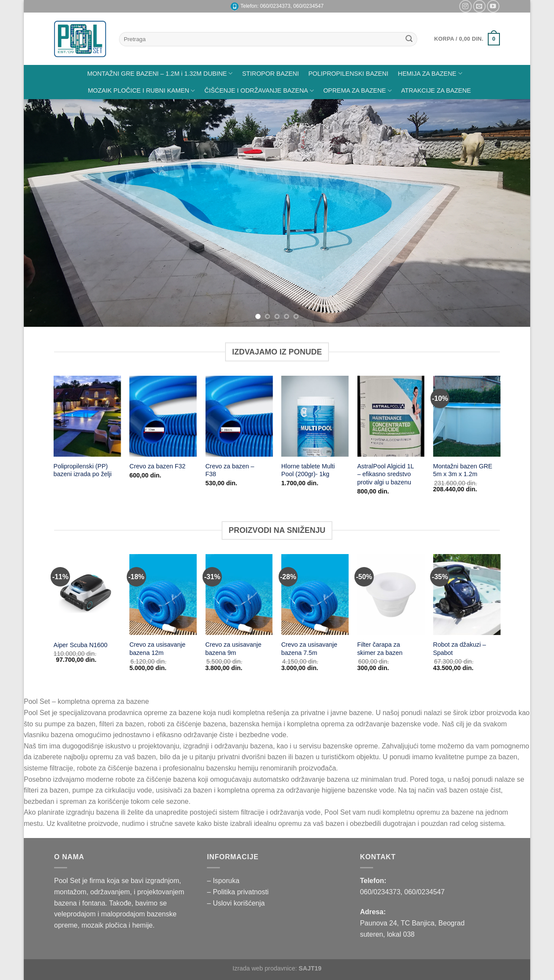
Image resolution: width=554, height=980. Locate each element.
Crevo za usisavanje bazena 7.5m (309, 649)
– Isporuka (223, 881)
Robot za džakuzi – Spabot (459, 649)
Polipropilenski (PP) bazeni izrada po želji (83, 470)
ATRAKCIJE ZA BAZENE (436, 90)
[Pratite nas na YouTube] (493, 6)
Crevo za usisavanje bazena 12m (158, 649)
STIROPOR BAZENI (270, 74)
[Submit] (409, 39)
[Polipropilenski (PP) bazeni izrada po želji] (87, 416)
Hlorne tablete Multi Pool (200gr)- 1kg (308, 470)
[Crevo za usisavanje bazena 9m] (239, 595)
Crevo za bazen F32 (158, 466)
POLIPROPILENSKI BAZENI (349, 74)
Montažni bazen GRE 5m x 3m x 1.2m (463, 470)
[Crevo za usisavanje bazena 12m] (163, 595)
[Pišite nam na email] (479, 6)
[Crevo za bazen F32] (163, 416)
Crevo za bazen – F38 (230, 470)
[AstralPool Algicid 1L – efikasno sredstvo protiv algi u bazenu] (391, 416)
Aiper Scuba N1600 (81, 645)
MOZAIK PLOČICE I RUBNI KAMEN (141, 91)
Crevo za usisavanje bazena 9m (233, 649)
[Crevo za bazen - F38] (239, 416)
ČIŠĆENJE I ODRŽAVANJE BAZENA (259, 91)
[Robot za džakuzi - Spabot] (467, 595)
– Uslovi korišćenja (236, 903)
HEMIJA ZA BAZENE (430, 73)
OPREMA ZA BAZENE (358, 91)
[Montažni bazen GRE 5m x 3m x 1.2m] (467, 416)
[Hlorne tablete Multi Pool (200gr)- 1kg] (315, 416)
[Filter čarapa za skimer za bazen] (391, 595)
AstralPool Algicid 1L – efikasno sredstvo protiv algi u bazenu (385, 474)
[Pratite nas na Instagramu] (465, 6)
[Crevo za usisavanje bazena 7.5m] (315, 595)
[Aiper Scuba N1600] (87, 595)
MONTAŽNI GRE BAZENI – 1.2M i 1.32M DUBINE (160, 73)
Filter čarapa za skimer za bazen (380, 649)
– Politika (222, 892)
